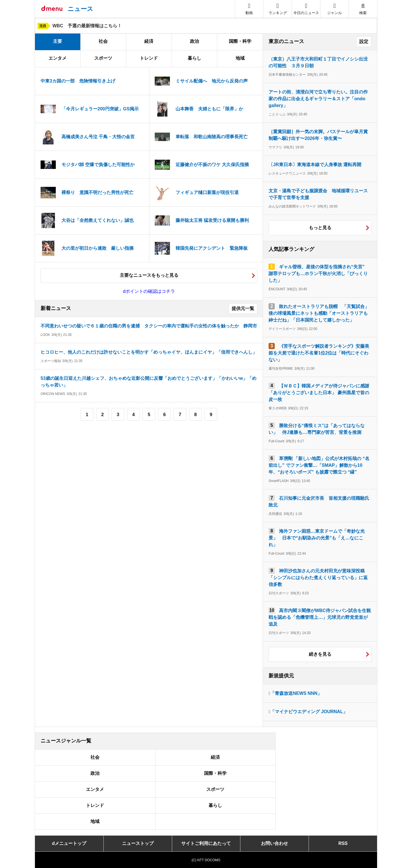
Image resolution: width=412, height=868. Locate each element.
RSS (343, 843)
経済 (149, 41)
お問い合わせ (274, 843)
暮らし (194, 58)
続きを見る (320, 654)
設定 (364, 42)
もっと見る (320, 228)
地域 (240, 58)
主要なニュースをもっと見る (149, 275)
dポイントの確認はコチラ (149, 291)
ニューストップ (138, 843)
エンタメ (57, 58)
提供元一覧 (243, 308)
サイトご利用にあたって (206, 843)
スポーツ (103, 58)
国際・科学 (240, 41)
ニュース (80, 9)
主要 (57, 41)
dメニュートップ (69, 843)
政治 (194, 41)
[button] (335, 9)
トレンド (149, 58)
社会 (103, 41)
